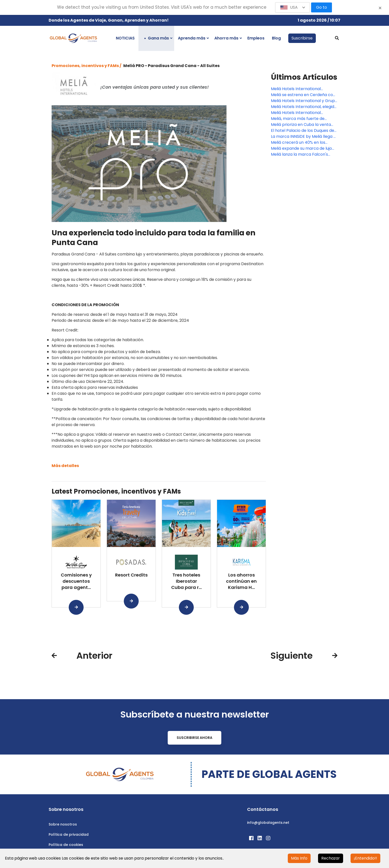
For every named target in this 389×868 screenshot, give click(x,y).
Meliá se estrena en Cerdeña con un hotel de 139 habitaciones (303, 95)
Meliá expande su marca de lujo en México (301, 148)
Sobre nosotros (63, 824)
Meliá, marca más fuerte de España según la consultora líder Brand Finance (303, 119)
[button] (292, 7)
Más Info (299, 858)
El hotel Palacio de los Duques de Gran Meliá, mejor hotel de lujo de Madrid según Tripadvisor (303, 131)
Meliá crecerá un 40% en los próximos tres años (298, 143)
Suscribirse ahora (194, 738)
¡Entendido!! (365, 858)
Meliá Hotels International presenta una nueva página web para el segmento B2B (302, 89)
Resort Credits (131, 575)
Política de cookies (66, 845)
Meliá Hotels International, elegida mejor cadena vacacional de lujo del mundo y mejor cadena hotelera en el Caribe (304, 107)
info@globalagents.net (268, 823)
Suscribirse (302, 38)
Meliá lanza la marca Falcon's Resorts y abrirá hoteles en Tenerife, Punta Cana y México (300, 154)
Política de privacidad (69, 834)
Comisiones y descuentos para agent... (76, 581)
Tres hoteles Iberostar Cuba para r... (186, 581)
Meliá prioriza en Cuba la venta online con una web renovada (301, 125)
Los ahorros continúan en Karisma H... (241, 581)
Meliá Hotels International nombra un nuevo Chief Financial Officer (303, 113)
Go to (322, 7)
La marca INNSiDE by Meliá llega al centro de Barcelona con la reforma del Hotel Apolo (304, 137)
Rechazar (331, 858)
